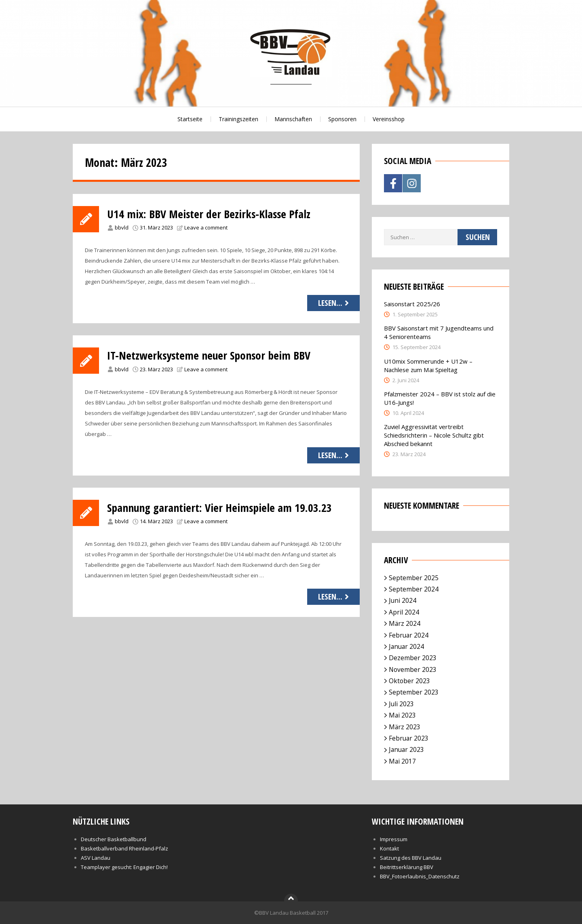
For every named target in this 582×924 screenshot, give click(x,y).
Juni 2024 (403, 600)
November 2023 (413, 669)
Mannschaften (293, 119)
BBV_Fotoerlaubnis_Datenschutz (420, 876)
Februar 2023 (409, 738)
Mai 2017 (402, 761)
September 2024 (414, 589)
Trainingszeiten (238, 119)
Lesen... (334, 303)
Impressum (394, 839)
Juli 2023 (401, 704)
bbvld (122, 227)
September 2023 (414, 692)
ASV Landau (96, 858)
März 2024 (405, 623)
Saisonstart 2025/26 (412, 304)
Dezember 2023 (413, 658)
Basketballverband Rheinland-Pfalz (124, 848)
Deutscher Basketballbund (114, 839)
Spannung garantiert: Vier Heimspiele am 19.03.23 (221, 507)
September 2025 (414, 578)
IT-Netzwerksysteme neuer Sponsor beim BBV (210, 355)
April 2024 (404, 612)
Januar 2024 (406, 646)
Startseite (190, 119)
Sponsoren (342, 119)
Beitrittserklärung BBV (407, 867)
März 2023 (405, 727)
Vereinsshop (389, 119)
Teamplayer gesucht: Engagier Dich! (124, 867)
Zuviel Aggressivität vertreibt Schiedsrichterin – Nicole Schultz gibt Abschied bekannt (434, 435)
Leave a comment (206, 227)
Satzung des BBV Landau (411, 858)
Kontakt (389, 848)
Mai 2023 (402, 715)
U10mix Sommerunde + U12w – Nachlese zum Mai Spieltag (428, 365)
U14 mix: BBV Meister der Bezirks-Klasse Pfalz (211, 214)
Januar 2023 (406, 749)
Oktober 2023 (409, 681)
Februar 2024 (409, 635)
